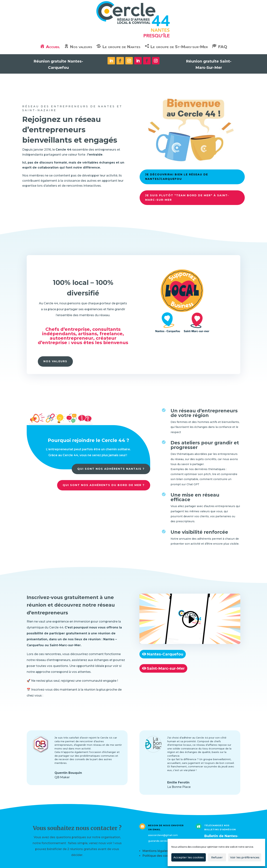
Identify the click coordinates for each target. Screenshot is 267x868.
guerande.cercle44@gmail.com (166, 841)
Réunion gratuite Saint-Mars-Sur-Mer (209, 64)
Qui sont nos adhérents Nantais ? (111, 469)
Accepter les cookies (189, 857)
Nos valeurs (55, 361)
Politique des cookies (159, 856)
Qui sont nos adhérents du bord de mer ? (104, 485)
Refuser (217, 857)
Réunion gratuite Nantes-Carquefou (58, 64)
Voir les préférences (245, 857)
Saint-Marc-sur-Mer (166, 668)
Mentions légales (155, 851)
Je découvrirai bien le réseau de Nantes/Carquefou (176, 176)
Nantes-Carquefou (165, 654)
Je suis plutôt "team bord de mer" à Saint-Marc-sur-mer (186, 196)
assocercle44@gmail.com (163, 835)
